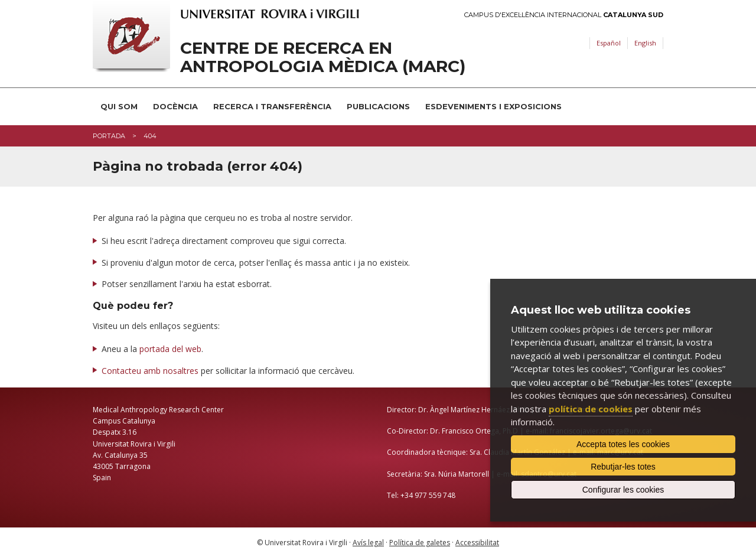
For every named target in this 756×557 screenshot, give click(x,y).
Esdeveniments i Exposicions (493, 106)
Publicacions (378, 106)
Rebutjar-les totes (623, 467)
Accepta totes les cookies (623, 444)
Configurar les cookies (623, 490)
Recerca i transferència (272, 106)
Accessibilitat (477, 543)
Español (609, 43)
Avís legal (368, 543)
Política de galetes (420, 543)
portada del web (170, 349)
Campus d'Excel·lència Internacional (564, 15)
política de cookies (591, 409)
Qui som (119, 106)
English (645, 43)
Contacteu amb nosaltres (150, 371)
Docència (175, 106)
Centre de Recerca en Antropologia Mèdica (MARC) (323, 57)
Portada (109, 136)
